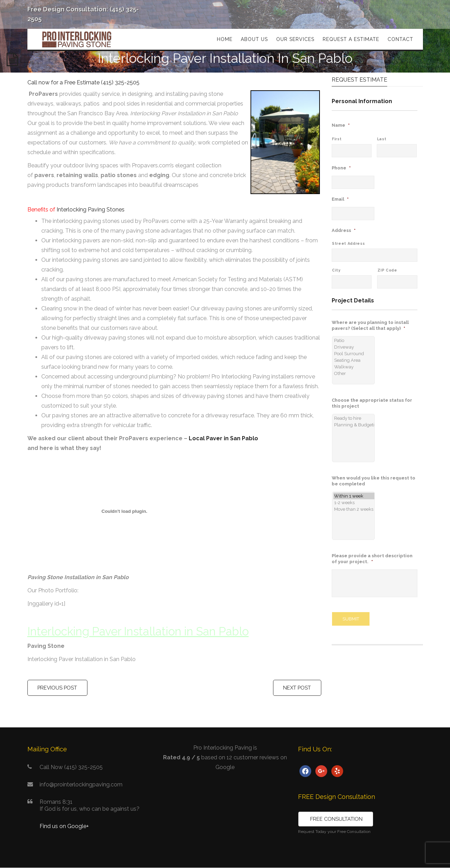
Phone (341, 168)
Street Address (348, 243)
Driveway (353, 347)
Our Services (295, 39)
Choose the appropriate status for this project (372, 403)
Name (341, 125)
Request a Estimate (351, 39)
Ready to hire (353, 418)
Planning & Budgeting (353, 425)
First (337, 139)
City (336, 270)
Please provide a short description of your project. (372, 559)
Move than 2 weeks (353, 509)
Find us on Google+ (64, 827)
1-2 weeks (353, 503)
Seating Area (353, 360)
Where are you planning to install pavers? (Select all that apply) (370, 325)
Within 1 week (353, 496)
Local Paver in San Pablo (223, 438)
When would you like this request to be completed (373, 481)
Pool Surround (353, 354)
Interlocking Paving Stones (91, 210)
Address (344, 230)
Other (353, 373)
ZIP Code (387, 270)
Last (382, 139)
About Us (254, 39)
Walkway (353, 367)
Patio (353, 340)
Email (340, 199)
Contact (400, 39)
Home (225, 39)
